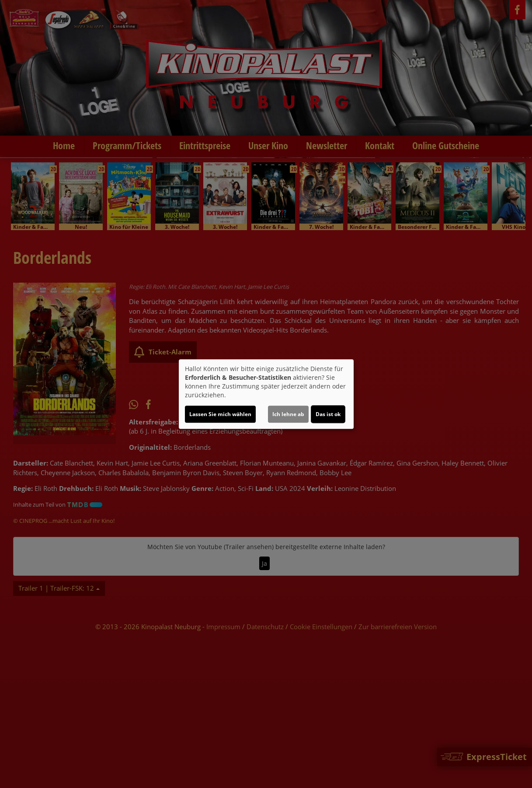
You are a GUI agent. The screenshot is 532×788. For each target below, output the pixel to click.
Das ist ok (328, 414)
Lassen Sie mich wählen (220, 414)
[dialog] (266, 394)
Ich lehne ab (288, 414)
